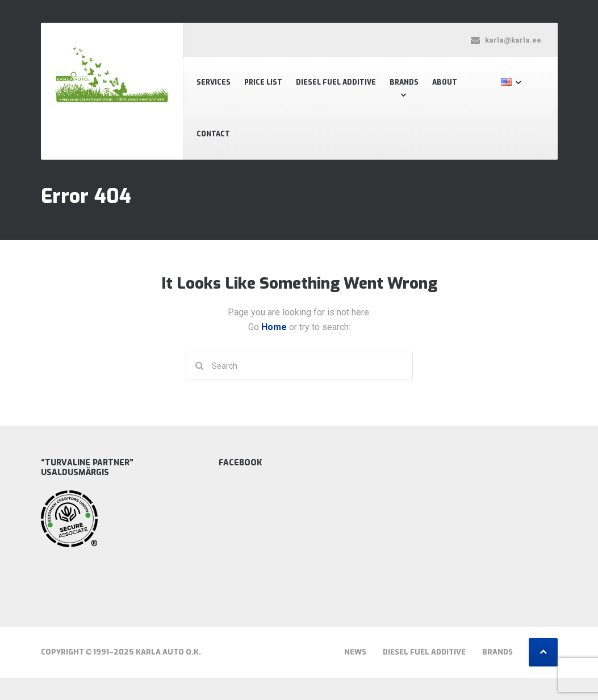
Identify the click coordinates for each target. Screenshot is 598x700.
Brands (404, 82)
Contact (213, 134)
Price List (263, 82)
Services (214, 82)
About (445, 82)
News (355, 652)
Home (275, 327)
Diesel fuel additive (336, 82)
